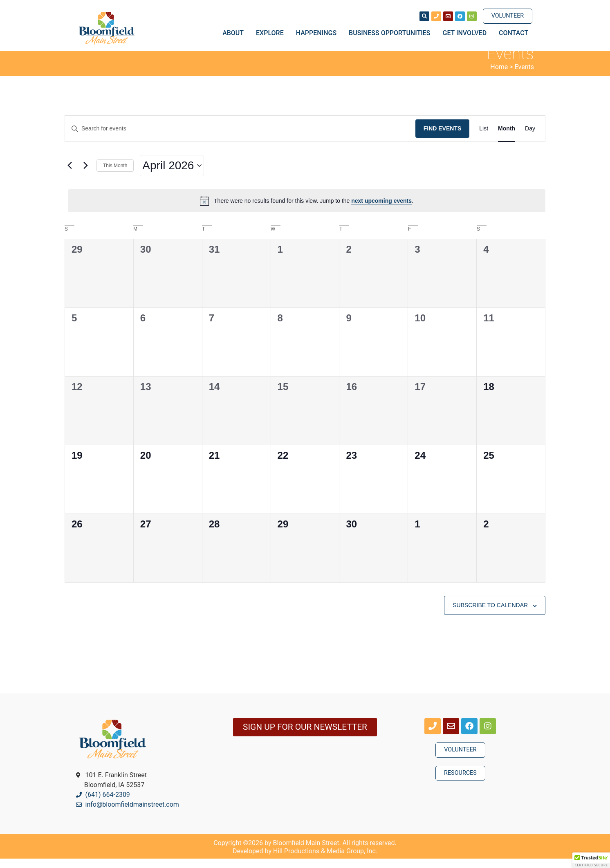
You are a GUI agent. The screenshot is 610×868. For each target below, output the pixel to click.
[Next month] (85, 175)
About (235, 33)
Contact (514, 33)
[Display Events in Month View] (507, 138)
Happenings (318, 33)
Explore (272, 33)
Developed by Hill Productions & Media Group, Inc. (305, 860)
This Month (115, 175)
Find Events (443, 138)
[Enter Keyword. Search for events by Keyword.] (240, 138)
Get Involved (467, 33)
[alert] (307, 210)
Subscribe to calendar (490, 615)
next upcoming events (381, 210)
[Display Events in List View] (484, 138)
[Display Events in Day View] (530, 138)
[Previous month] (70, 175)
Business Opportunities (391, 33)
